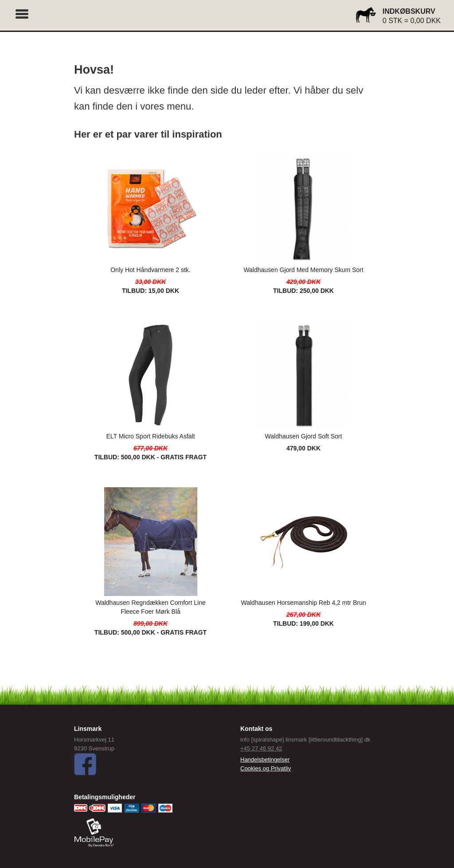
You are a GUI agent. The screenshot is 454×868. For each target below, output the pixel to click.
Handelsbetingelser (265, 759)
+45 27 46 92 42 (261, 748)
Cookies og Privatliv (266, 768)
